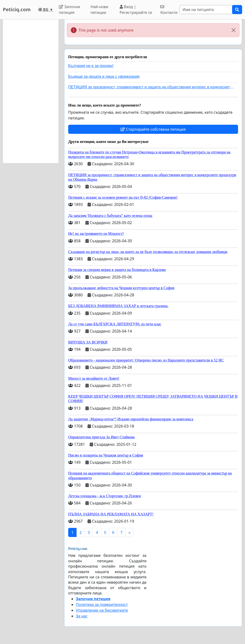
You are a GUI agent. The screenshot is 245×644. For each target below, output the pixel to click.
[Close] (234, 30)
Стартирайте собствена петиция (153, 129)
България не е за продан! (91, 66)
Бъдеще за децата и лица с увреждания (104, 76)
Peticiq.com (17, 9)
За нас (82, 616)
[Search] (206, 10)
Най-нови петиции (99, 10)
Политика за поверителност (102, 604)
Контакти (169, 10)
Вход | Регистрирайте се (136, 10)
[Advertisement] (31, 91)
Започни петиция (70, 10)
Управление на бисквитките (102, 610)
